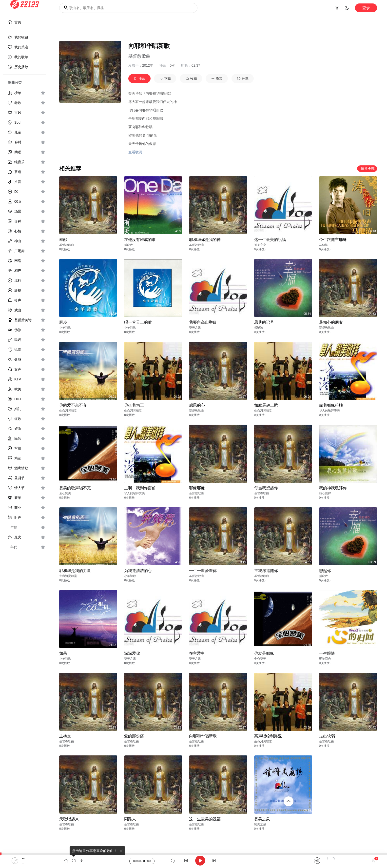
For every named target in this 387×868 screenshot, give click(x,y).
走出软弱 (327, 736)
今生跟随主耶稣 (333, 240)
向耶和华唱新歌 (203, 736)
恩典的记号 (264, 322)
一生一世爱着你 (203, 571)
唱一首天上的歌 (138, 322)
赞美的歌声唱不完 (75, 488)
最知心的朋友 (331, 322)
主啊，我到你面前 (140, 488)
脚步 (63, 322)
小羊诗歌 (65, 328)
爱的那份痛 (134, 736)
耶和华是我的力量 (75, 571)
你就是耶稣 (264, 653)
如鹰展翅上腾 (266, 405)
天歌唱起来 (69, 819)
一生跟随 (327, 653)
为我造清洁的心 (138, 571)
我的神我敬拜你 (333, 488)
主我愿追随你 (266, 571)
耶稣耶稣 (197, 488)
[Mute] (317, 861)
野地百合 (325, 659)
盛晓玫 (129, 245)
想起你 (325, 571)
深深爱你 (132, 653)
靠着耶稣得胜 (331, 405)
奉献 (63, 240)
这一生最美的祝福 (270, 240)
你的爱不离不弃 (73, 405)
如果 (63, 653)
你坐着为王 (134, 405)
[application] (193, 861)
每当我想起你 (266, 488)
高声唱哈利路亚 (268, 736)
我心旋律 (325, 493)
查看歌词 (135, 152)
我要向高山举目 (203, 322)
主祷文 (65, 736)
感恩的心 (197, 405)
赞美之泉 (260, 245)
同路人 (130, 819)
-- (23, 858)
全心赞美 (65, 493)
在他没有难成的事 (140, 240)
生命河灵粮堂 (68, 411)
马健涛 (324, 245)
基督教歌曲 (139, 56)
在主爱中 (197, 653)
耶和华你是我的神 (205, 240)
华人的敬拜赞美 (329, 411)
